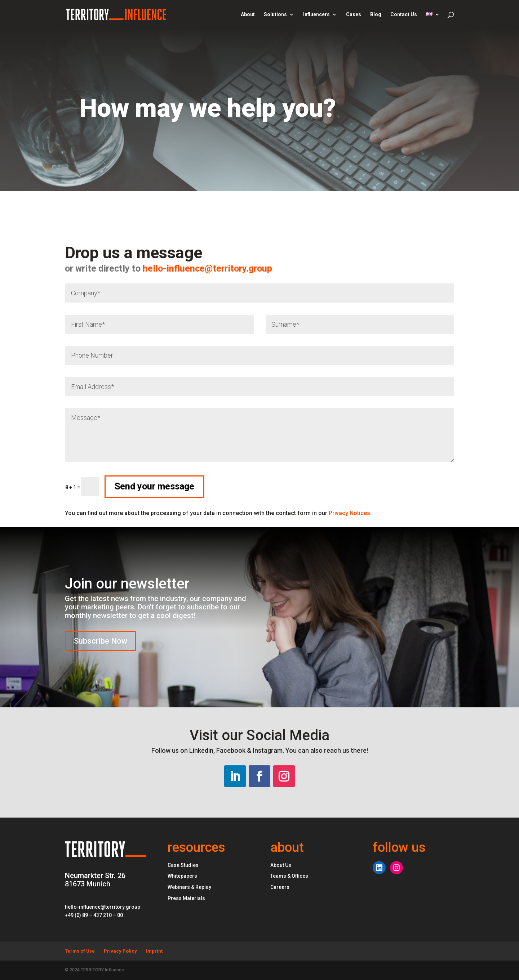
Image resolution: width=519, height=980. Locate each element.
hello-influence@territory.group (126, 269)
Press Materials (186, 898)
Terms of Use (80, 951)
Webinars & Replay (189, 887)
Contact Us (404, 15)
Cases (354, 15)
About (248, 15)
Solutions (275, 15)
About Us (281, 865)
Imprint (154, 951)
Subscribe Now (101, 641)
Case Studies (183, 865)
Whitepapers (182, 876)
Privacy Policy (120, 951)
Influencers (316, 15)
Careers (280, 887)
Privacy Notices (350, 513)
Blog (376, 15)
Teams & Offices (289, 876)
